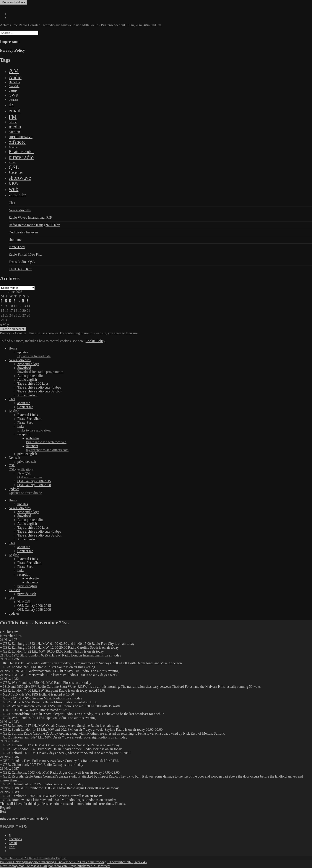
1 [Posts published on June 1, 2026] (2, 301)
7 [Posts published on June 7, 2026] (28, 301)
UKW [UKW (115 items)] (14, 183)
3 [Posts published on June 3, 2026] (10, 301)
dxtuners (169, 448)
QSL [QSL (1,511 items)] (14, 167)
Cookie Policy (95, 341)
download (165, 370)
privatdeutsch (27, 462)
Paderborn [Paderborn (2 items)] (13, 147)
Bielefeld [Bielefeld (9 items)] (14, 86)
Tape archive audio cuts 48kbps (39, 387)
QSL (160, 468)
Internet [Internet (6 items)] (13, 122)
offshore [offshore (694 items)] (17, 142)
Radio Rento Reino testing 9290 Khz (34, 225)
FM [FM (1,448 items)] (13, 117)
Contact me (25, 407)
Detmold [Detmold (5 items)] (13, 100)
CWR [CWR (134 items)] (14, 95)
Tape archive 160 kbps (33, 383)
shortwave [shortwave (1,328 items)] (20, 178)
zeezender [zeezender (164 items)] (17, 195)
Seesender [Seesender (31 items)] (16, 173)
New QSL (165, 475)
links (165, 428)
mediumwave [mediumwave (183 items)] (21, 136)
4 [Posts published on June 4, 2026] (15, 301)
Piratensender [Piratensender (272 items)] (21, 151)
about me (15, 240)
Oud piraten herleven (23, 232)
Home (13, 348)
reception (24, 434)
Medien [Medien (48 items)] (14, 132)
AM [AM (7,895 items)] (14, 71)
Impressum (10, 42)
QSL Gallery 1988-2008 (34, 485)
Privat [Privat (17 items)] (13, 162)
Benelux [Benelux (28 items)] (14, 82)
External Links (28, 415)
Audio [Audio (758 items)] (15, 77)
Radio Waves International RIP (30, 217)
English (14, 411)
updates (165, 354)
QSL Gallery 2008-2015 (34, 481)
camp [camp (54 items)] (13, 90)
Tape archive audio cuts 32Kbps (40, 391)
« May (4, 325)
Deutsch (14, 458)
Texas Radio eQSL (22, 262)
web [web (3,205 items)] (14, 189)
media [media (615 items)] (15, 127)
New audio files (20, 210)
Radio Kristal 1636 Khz (25, 254)
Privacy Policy (12, 50)
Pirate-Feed (17, 247)
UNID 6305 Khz (20, 269)
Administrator (46, 858)
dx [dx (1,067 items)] (11, 104)
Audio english (27, 380)
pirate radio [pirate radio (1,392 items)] (21, 157)
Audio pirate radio (30, 376)
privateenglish (27, 454)
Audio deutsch (27, 395)
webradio (169, 440)
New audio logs (28, 364)
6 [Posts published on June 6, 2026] (23, 301)
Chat (12, 203)
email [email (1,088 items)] (15, 111)
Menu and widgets (13, 2)
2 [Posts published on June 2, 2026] (6, 301)
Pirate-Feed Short (29, 419)
